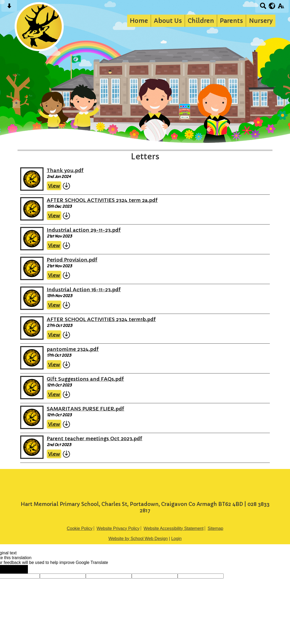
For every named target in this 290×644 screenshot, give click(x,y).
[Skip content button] (9, 8)
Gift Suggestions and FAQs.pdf (85, 379)
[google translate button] (272, 6)
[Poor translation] (19, 569)
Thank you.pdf (65, 170)
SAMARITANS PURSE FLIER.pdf (86, 409)
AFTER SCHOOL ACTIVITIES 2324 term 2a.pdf (102, 200)
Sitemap (216, 528)
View (54, 186)
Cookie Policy (80, 528)
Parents (231, 21)
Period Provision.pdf (72, 260)
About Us (168, 21)
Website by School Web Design (138, 539)
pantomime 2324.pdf (73, 349)
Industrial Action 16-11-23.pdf (84, 290)
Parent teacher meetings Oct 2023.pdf (95, 439)
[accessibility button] (281, 8)
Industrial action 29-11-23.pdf (84, 230)
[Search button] (263, 8)
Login (176, 539)
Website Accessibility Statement (174, 528)
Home (139, 21)
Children (201, 21)
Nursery (261, 21)
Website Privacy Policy (118, 528)
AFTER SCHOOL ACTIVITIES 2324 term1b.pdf (101, 319)
